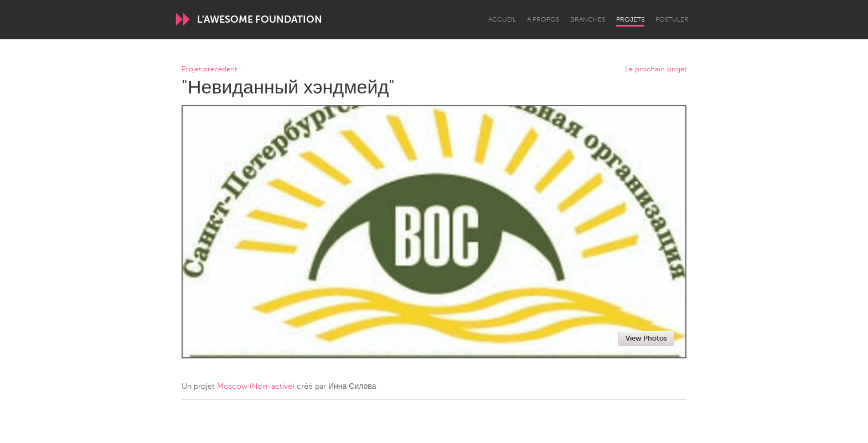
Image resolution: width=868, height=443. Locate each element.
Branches (588, 19)
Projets (630, 19)
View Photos (646, 338)
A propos (543, 19)
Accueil (502, 19)
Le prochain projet (656, 69)
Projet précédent (209, 69)
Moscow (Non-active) (256, 386)
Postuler (672, 19)
